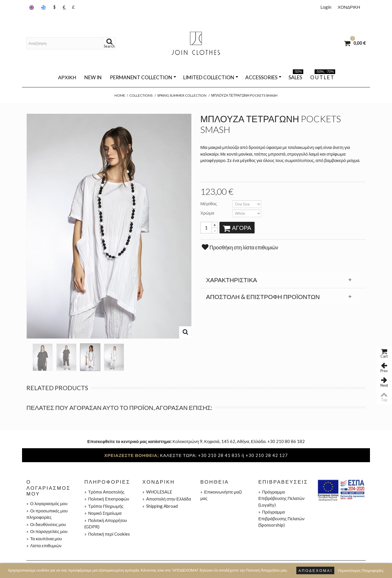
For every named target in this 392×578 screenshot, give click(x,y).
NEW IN (93, 77)
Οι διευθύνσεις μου (46, 524)
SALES (296, 76)
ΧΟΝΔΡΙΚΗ (349, 7)
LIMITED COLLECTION (211, 77)
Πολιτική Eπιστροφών (107, 499)
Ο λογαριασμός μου (47, 503)
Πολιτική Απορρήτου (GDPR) (106, 524)
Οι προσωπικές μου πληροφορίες (47, 514)
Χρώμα (208, 213)
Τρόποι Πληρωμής (104, 506)
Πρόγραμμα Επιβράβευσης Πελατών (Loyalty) (281, 498)
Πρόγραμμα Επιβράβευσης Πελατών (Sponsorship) (281, 518)
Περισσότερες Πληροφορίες (361, 570)
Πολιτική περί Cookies (107, 534)
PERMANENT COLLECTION (143, 77)
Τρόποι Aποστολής (104, 492)
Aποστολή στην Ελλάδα (167, 499)
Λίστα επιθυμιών (44, 545)
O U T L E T (323, 76)
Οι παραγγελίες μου (47, 531)
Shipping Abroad (160, 506)
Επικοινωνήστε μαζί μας (221, 495)
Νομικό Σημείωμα (103, 513)
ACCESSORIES (263, 77)
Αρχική (67, 77)
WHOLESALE (157, 492)
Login (326, 7)
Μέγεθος (209, 204)
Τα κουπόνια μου (44, 539)
